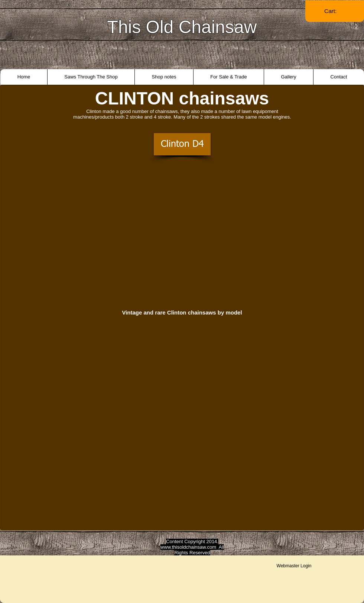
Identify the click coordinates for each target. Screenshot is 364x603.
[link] (335, 11)
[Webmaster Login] (294, 566)
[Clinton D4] (182, 144)
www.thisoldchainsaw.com (188, 547)
